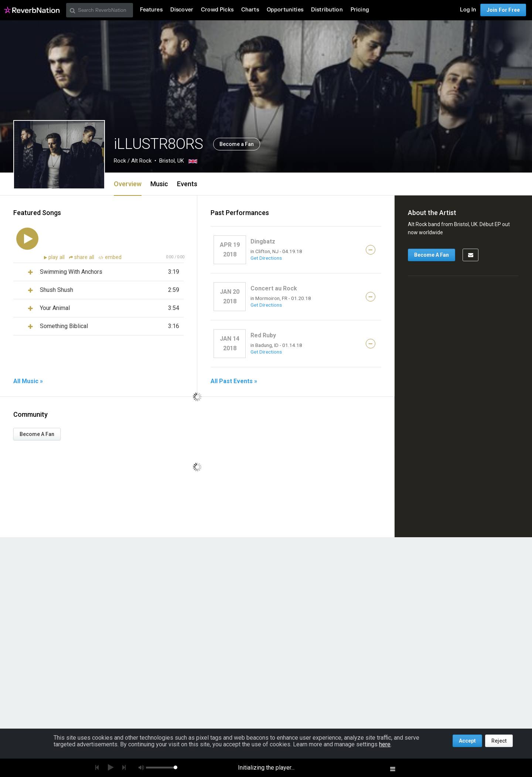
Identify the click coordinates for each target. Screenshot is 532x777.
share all (82, 257)
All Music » (28, 381)
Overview (128, 184)
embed (110, 257)
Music (159, 184)
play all (57, 257)
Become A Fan (37, 434)
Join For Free (503, 10)
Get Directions (266, 258)
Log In (468, 10)
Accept (467, 741)
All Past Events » (234, 381)
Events (187, 184)
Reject (499, 741)
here (385, 744)
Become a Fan (237, 144)
